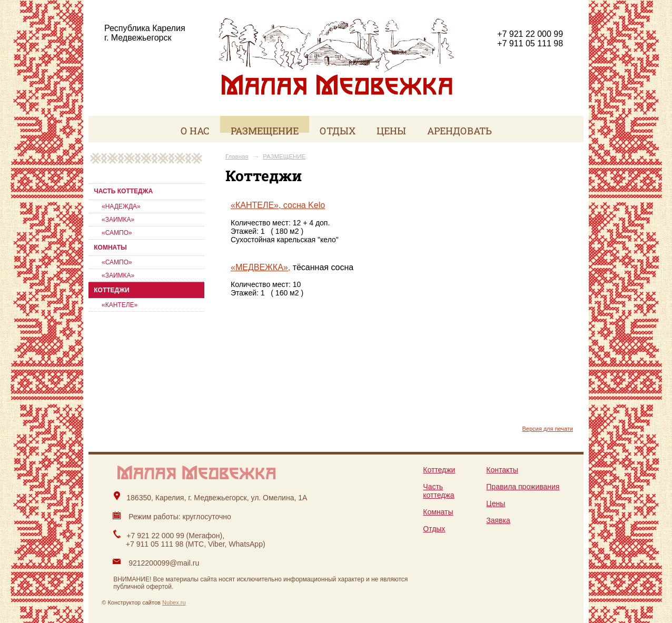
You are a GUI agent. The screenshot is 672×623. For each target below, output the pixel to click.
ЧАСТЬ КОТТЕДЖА (123, 191)
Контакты (502, 470)
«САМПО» (117, 233)
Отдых (434, 529)
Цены (496, 503)
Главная (237, 156)
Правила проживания (523, 487)
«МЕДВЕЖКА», (260, 267)
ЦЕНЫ (391, 131)
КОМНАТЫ (110, 248)
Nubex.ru (174, 602)
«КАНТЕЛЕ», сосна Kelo (278, 205)
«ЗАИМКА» (118, 220)
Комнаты (438, 512)
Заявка (498, 520)
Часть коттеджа (438, 491)
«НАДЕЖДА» (121, 206)
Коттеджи (439, 470)
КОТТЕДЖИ (111, 290)
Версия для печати (547, 429)
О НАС (195, 131)
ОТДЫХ (338, 131)
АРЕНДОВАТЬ (459, 131)
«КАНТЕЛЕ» (120, 305)
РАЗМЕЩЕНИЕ (265, 131)
